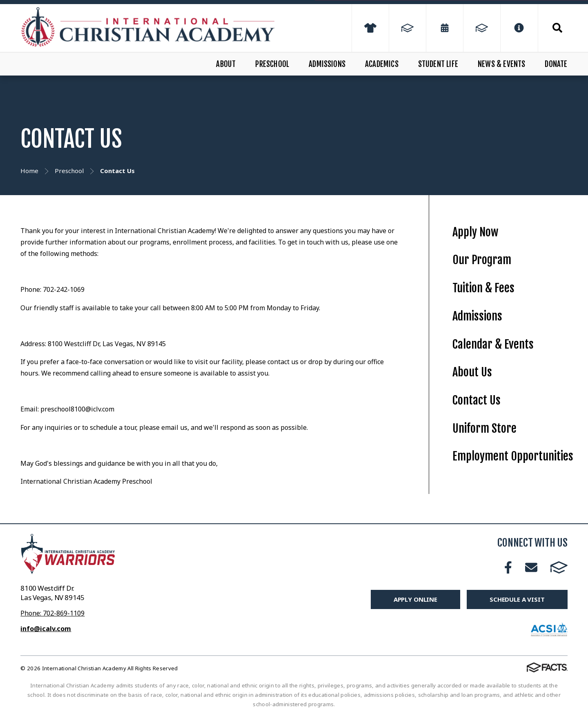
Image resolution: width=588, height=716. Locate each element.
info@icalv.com (46, 629)
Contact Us (477, 400)
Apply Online (415, 599)
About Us (472, 372)
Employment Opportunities (513, 456)
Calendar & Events (493, 344)
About (226, 64)
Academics (382, 64)
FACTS (559, 567)
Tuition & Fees (483, 288)
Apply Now (475, 232)
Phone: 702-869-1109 (52, 613)
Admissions (327, 64)
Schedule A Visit (517, 599)
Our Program (482, 260)
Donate (556, 64)
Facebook (508, 567)
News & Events (501, 64)
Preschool (272, 64)
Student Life (438, 64)
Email (531, 567)
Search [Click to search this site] (557, 28)
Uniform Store (484, 428)
